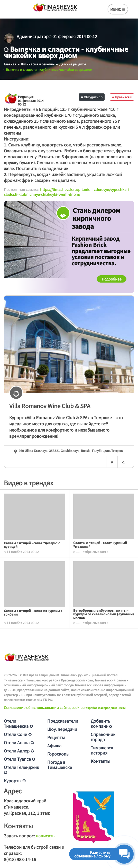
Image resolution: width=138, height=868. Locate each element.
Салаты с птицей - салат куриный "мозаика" (100, 544)
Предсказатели (63, 721)
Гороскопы (58, 754)
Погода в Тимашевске (60, 765)
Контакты (100, 761)
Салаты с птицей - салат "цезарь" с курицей (32, 545)
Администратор (33, 36)
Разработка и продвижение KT (105, 708)
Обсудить (92, 97)
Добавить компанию (101, 723)
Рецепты (56, 737)
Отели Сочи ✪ (18, 734)
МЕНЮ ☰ (118, 9)
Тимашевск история (102, 750)
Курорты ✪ (15, 781)
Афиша (54, 746)
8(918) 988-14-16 (20, 859)
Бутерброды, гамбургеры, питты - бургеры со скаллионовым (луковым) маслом (104, 614)
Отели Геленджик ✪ (21, 770)
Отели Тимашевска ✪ (18, 723)
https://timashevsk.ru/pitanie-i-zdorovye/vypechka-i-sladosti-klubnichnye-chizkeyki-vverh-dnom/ (67, 192)
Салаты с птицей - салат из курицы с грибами (33, 612)
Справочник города (103, 737)
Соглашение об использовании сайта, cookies (44, 707)
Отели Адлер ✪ (19, 751)
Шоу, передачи (62, 729)
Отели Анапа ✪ (19, 742)
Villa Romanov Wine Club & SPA (50, 406)
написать (45, 836)
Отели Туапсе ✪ (20, 759)
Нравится (122, 97)
